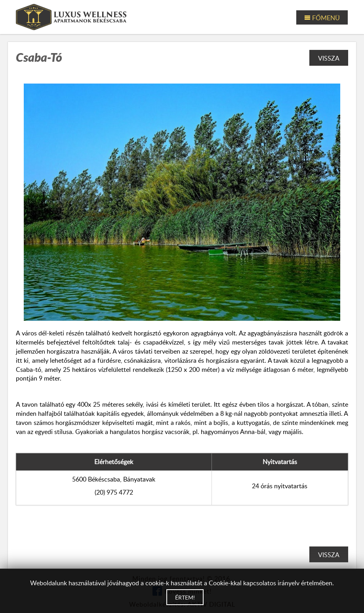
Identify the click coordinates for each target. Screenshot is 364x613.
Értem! (185, 597)
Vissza (329, 58)
